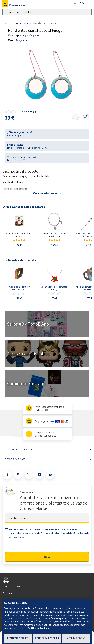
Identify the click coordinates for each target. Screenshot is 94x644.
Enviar (47, 557)
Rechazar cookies (18, 638)
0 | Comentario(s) (27, 111)
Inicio (8, 23)
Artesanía (22, 23)
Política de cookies (12, 587)
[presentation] (29, 546)
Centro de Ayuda (15, 135)
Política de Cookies (38, 628)
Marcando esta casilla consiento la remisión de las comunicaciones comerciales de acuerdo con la (49, 533)
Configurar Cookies (47, 638)
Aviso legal (8, 593)
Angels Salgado (30, 35)
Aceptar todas (76, 638)
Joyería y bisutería (44, 23)
